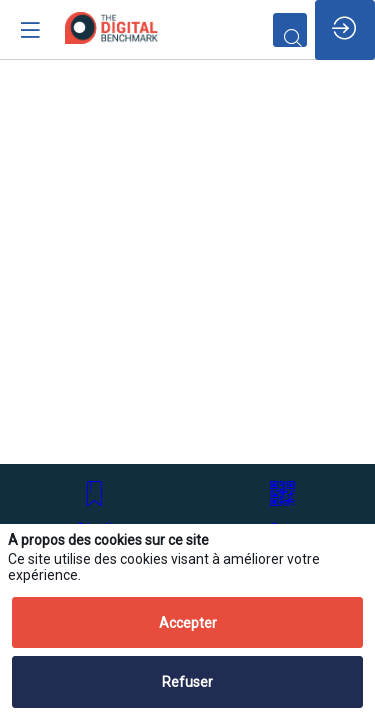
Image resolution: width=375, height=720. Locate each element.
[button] (95, 507)
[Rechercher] (290, 30)
